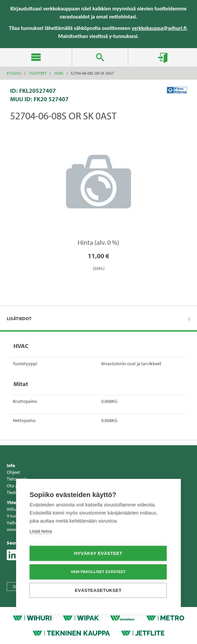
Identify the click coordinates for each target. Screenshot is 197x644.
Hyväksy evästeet (98, 554)
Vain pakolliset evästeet (98, 572)
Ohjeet (13, 472)
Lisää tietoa (41, 532)
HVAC (59, 73)
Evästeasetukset (98, 591)
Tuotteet (38, 73)
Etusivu (14, 73)
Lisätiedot (19, 318)
